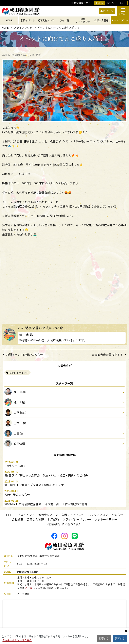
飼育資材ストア (48, 515)
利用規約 (53, 519)
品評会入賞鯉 (35, 519)
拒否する (104, 638)
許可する (120, 638)
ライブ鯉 (64, 20)
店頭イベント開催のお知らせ (25, 355)
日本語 (99, 3)
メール (29, 588)
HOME (9, 20)
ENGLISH (111, 3)
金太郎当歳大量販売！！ (107, 355)
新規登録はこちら (81, 3)
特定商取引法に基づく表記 (64, 524)
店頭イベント (26, 515)
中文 (122, 3)
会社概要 (18, 519)
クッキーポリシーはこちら (17, 640)
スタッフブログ (23, 28)
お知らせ (117, 515)
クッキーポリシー (106, 519)
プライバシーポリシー (77, 519)
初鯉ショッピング (19, 373)
